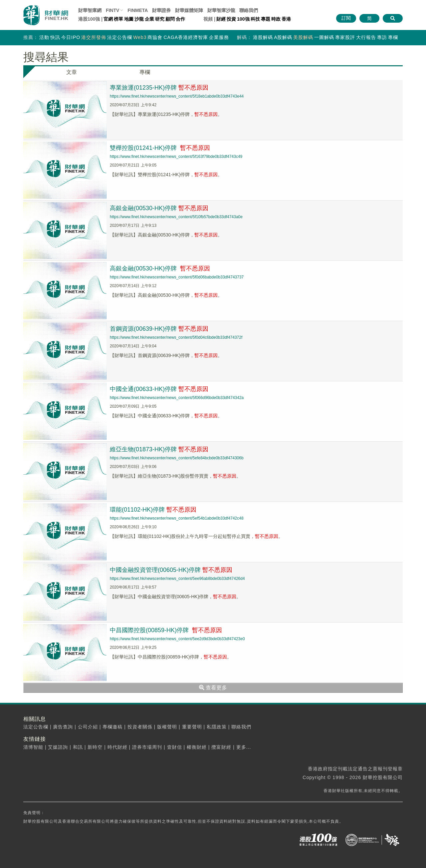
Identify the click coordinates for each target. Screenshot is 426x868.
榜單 (118, 19)
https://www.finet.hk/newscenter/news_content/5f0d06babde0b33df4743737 (177, 277)
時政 (276, 19)
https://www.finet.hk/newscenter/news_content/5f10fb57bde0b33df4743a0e (176, 217)
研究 (160, 19)
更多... (244, 747)
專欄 (393, 37)
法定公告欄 (120, 37)
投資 (231, 19)
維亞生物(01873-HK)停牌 (159, 449)
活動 (44, 37)
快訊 (55, 37)
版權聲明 (167, 727)
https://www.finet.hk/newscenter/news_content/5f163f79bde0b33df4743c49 (176, 157)
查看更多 (213, 688)
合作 (180, 19)
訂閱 (346, 18)
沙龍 (139, 19)
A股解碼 (283, 37)
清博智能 (33, 747)
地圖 (129, 19)
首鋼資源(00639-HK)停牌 (159, 329)
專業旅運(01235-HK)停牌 (159, 88)
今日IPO (71, 37)
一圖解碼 (324, 37)
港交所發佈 (94, 37)
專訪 (382, 37)
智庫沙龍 (221, 10)
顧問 (170, 19)
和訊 (78, 747)
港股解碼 (263, 37)
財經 (221, 19)
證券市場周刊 (147, 747)
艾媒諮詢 (58, 747)
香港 (286, 19)
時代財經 (117, 747)
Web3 (140, 37)
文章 (72, 72)
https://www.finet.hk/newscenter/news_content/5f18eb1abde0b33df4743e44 (177, 96)
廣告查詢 (63, 727)
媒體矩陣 (189, 10)
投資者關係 (140, 727)
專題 (266, 19)
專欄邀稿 (112, 727)
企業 (149, 19)
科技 (255, 19)
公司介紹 (88, 727)
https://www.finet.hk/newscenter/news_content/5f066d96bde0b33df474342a (177, 398)
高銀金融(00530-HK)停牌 (159, 208)
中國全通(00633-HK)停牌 (159, 389)
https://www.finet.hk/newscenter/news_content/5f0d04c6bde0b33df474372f (176, 337)
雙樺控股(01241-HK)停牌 (160, 148)
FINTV (112, 10)
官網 (108, 19)
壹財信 (175, 747)
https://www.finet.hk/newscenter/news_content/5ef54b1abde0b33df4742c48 (177, 518)
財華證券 (161, 10)
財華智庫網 (90, 10)
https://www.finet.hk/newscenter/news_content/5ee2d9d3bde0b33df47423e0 (177, 639)
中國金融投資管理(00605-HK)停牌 (171, 570)
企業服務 (219, 37)
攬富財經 (221, 747)
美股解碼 (303, 37)
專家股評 (345, 37)
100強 (243, 19)
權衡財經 (197, 747)
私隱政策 (217, 727)
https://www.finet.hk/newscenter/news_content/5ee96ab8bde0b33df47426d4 (177, 579)
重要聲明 (192, 727)
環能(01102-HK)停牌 (153, 510)
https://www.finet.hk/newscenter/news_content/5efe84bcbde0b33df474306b (177, 458)
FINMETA (138, 10)
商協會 (155, 37)
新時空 (95, 747)
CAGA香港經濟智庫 (186, 37)
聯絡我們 (249, 10)
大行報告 (366, 37)
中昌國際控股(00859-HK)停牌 (166, 630)
